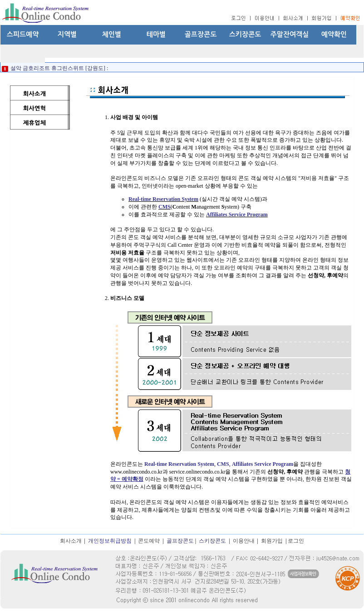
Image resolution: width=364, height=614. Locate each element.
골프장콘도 (201, 34)
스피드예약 (23, 34)
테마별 (156, 34)
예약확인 (334, 34)
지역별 (67, 34)
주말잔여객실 (290, 34)
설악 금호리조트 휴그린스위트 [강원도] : (59, 68)
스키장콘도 (245, 34)
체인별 (112, 34)
